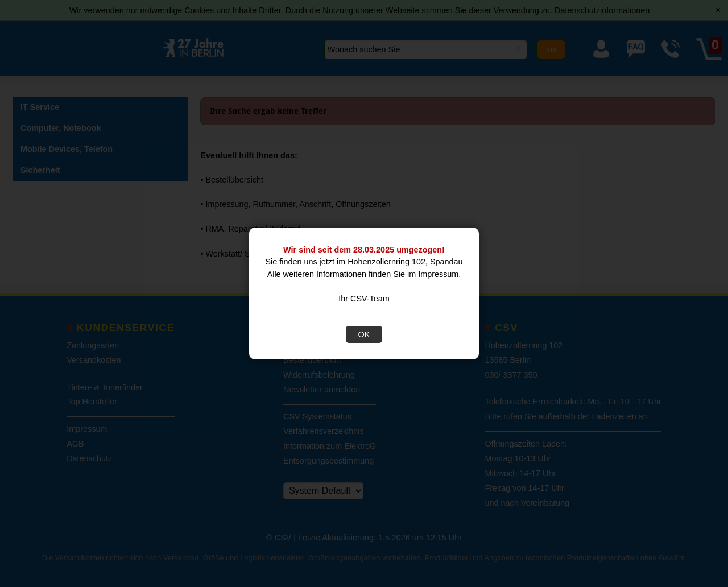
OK (364, 334)
